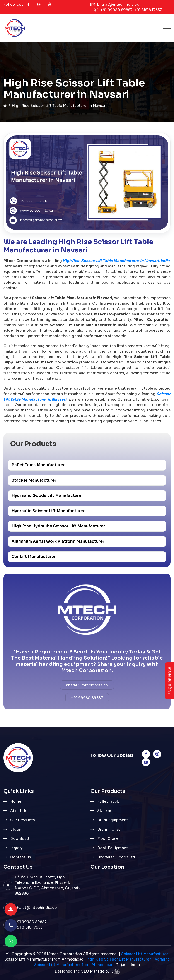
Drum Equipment (113, 820)
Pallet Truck (108, 801)
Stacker (104, 811)
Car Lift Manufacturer (34, 557)
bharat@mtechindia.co (118, 4)
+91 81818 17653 (148, 10)
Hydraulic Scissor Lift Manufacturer (48, 511)
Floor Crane (108, 839)
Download (20, 839)
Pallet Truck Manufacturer (38, 465)
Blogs (16, 829)
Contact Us (21, 857)
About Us (19, 811)
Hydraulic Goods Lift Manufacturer (47, 496)
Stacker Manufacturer (34, 480)
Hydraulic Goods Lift (116, 857)
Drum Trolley (109, 829)
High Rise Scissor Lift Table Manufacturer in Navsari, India (116, 261)
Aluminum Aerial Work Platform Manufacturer (58, 542)
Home (16, 801)
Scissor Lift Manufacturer (144, 954)
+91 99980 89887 (117, 10)
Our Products (23, 820)
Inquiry (16, 848)
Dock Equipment (112, 848)
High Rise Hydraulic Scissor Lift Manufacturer (58, 526)
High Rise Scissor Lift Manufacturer (118, 959)
